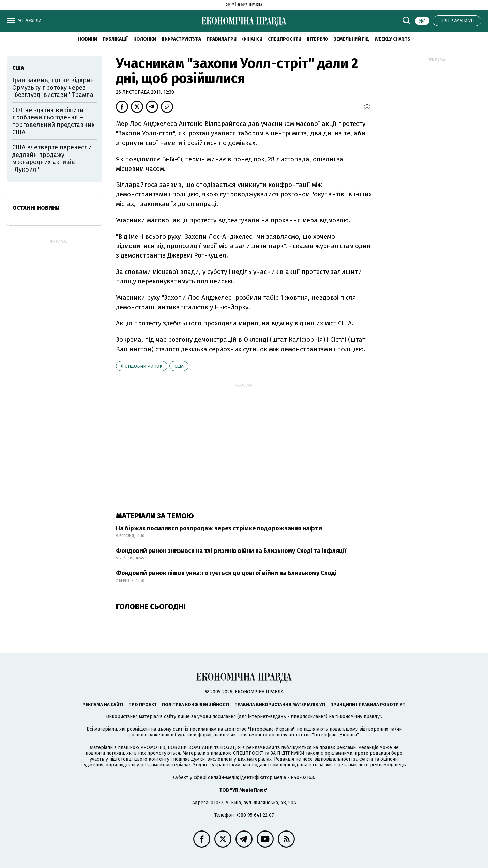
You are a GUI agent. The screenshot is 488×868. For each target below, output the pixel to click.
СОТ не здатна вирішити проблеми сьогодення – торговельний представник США (54, 121)
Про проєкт (143, 704)
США (179, 366)
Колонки (145, 39)
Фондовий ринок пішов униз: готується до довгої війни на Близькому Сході (226, 573)
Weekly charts (392, 39)
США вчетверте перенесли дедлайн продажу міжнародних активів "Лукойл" (52, 158)
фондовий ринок (142, 366)
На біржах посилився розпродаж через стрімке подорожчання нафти (219, 528)
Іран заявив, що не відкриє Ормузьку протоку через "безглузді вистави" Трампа (53, 87)
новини (88, 39)
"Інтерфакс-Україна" (271, 729)
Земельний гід (351, 39)
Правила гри (222, 39)
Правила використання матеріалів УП (280, 704)
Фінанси (252, 39)
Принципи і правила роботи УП (368, 704)
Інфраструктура (181, 39)
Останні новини (36, 208)
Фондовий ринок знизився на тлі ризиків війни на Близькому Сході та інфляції (231, 551)
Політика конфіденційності (196, 704)
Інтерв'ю (317, 39)
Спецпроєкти (285, 39)
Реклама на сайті (103, 704)
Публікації (115, 39)
